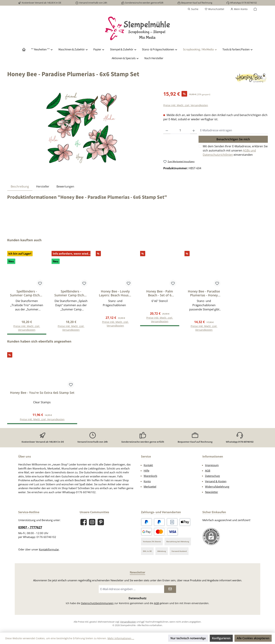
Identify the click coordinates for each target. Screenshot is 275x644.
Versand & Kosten (216, 481)
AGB (208, 471)
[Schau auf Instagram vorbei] (92, 522)
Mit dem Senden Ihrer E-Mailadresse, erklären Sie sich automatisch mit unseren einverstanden (235, 150)
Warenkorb (150, 476)
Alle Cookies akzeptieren (253, 638)
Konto (147, 481)
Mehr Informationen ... (121, 638)
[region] (82, 128)
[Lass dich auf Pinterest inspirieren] (101, 522)
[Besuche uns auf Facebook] (84, 522)
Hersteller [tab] (43, 186)
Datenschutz (212, 476)
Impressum (212, 465)
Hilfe (146, 471)
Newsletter (212, 492)
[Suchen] (193, 9)
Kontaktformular (49, 549)
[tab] (20, 186)
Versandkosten (128, 622)
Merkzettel (150, 487)
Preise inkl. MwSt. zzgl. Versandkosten (186, 105)
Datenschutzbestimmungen (97, 603)
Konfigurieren (221, 638)
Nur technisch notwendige (188, 638)
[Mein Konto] (239, 9)
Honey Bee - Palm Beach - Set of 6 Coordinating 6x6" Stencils (160, 293)
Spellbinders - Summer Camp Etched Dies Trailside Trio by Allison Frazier (27, 293)
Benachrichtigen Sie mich (233, 139)
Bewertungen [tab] (65, 186)
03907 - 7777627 (30, 527)
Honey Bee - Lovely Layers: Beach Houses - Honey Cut (115, 293)
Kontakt (148, 465)
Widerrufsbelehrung (217, 487)
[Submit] (170, 589)
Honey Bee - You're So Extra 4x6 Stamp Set (42, 393)
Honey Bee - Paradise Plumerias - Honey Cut (204, 293)
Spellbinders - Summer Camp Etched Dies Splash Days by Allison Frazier (71, 293)
